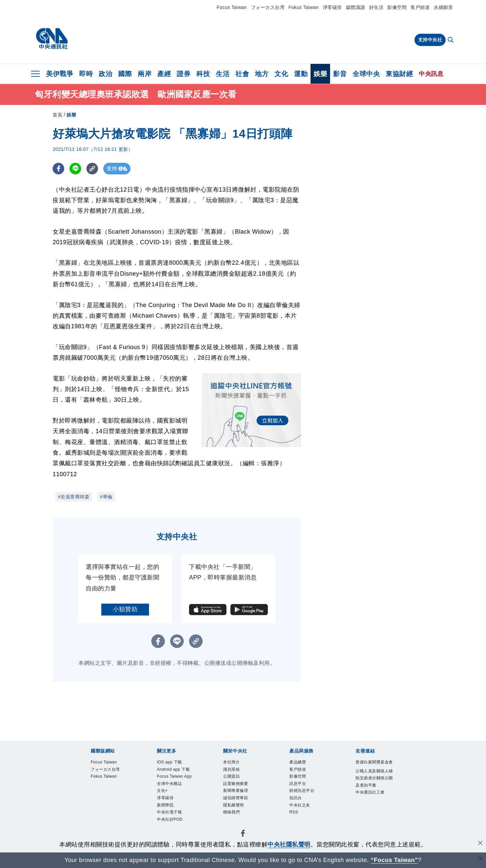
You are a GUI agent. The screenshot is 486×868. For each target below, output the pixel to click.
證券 (184, 74)
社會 (242, 74)
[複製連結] (92, 169)
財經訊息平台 (303, 792)
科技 (203, 74)
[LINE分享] (75, 169)
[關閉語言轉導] (480, 859)
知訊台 (296, 799)
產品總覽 (298, 762)
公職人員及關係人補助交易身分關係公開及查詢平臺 (373, 786)
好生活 (376, 7)
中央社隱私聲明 (289, 845)
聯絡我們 (232, 814)
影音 (340, 74)
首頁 (57, 115)
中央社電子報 (170, 814)
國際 (125, 74)
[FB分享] (58, 169)
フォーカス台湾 (268, 7)
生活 (223, 74)
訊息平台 (298, 785)
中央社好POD (171, 822)
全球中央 (366, 74)
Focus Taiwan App (175, 777)
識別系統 (232, 770)
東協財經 (399, 74)
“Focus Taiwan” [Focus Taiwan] (394, 860)
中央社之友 (301, 807)
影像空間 (397, 7)
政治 (105, 74)
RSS (294, 814)
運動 (301, 74)
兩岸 (145, 74)
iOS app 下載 (170, 762)
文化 (281, 74)
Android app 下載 (174, 770)
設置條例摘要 (237, 785)
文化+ (163, 792)
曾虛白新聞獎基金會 (373, 766)
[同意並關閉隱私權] (480, 844)
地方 (262, 74)
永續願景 (443, 7)
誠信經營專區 (237, 799)
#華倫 (106, 497)
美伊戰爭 (60, 74)
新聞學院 (166, 807)
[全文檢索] (451, 40)
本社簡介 (232, 762)
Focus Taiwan (232, 7)
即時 (86, 74)
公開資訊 (232, 777)
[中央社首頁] (52, 39)
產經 (164, 74)
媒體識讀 (356, 7)
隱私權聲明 (234, 807)
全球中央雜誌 (170, 785)
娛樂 (320, 74)
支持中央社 (430, 40)
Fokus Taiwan (303, 7)
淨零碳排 (332, 7)
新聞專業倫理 (237, 792)
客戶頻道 (420, 7)
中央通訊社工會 (371, 801)
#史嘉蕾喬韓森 (74, 497)
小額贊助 (125, 609)
